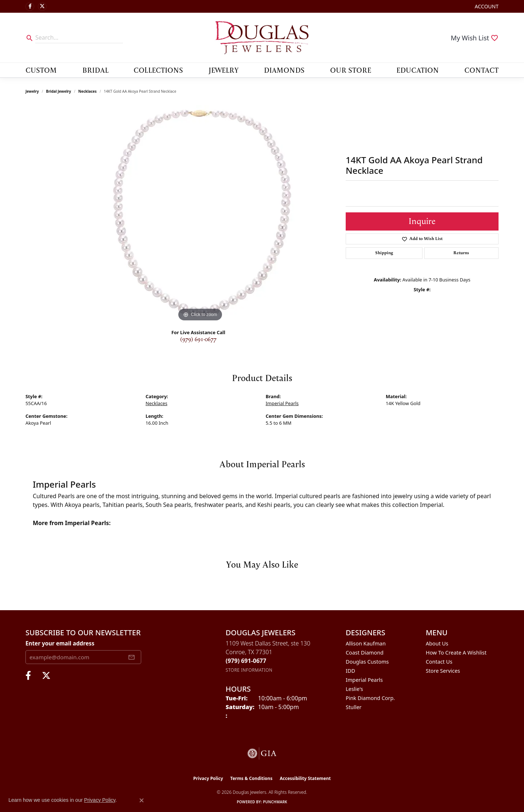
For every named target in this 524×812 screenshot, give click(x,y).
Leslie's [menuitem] (354, 689)
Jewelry (224, 70)
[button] (486, 6)
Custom (41, 70)
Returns (461, 253)
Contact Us (439, 662)
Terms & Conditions (251, 778)
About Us (437, 643)
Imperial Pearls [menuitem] (364, 680)
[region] (200, 214)
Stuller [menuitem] (354, 707)
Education (418, 70)
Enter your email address (60, 643)
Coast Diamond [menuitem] (365, 653)
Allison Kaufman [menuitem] (366, 643)
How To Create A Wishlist (456, 653)
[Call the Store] (246, 661)
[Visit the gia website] (262, 753)
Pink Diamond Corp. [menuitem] (370, 698)
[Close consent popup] (142, 800)
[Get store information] (249, 670)
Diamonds (284, 70)
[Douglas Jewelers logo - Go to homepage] (262, 38)
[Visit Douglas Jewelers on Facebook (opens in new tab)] (30, 7)
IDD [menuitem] (350, 671)
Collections (158, 70)
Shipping (384, 253)
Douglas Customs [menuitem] (367, 662)
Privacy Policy (208, 778)
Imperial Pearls (282, 403)
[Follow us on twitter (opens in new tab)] (42, 7)
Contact (481, 70)
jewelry (32, 91)
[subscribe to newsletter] (131, 657)
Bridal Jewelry (59, 91)
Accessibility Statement (305, 778)
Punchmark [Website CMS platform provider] (275, 802)
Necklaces (88, 91)
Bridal (95, 70)
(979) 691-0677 (198, 339)
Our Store (351, 70)
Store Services (443, 671)
